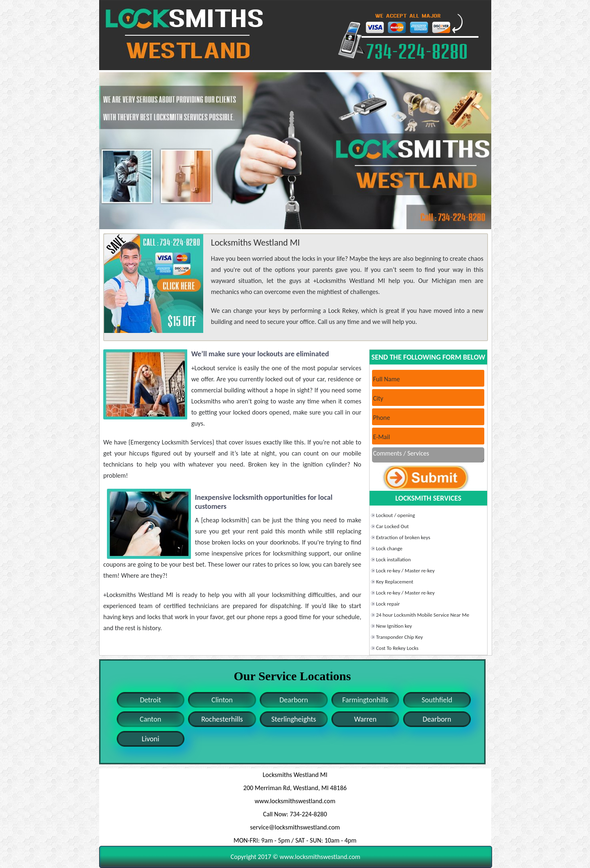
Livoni (151, 739)
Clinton (222, 700)
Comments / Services (428, 455)
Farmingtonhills (365, 700)
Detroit (150, 700)
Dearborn (294, 700)
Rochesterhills (222, 719)
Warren (365, 719)
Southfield (437, 700)
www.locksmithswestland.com (295, 801)
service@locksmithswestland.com (295, 827)
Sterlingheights (294, 719)
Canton (150, 719)
